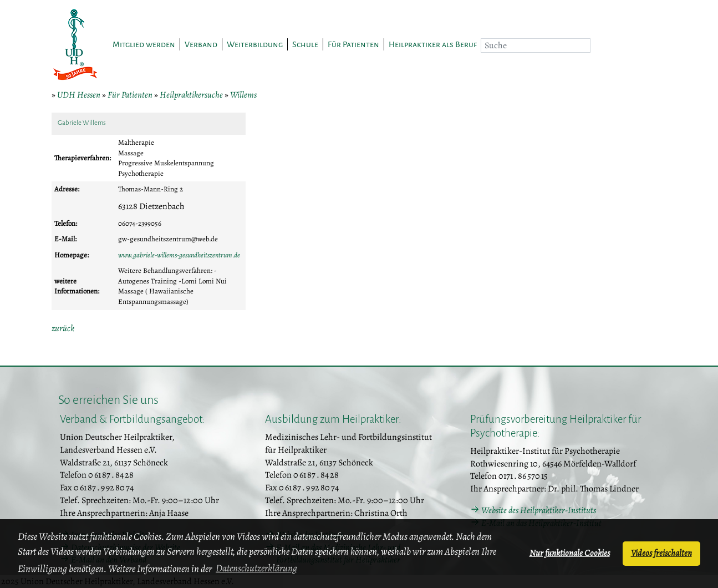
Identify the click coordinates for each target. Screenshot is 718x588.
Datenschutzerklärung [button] (256, 568)
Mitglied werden (144, 44)
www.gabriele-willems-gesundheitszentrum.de (179, 255)
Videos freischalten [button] (661, 553)
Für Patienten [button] (353, 44)
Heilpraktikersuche (191, 95)
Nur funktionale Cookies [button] (570, 553)
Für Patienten (130, 95)
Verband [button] (201, 44)
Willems (243, 95)
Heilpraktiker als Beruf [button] (433, 44)
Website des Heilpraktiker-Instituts (539, 510)
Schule (305, 44)
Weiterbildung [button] (255, 44)
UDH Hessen (79, 95)
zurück (63, 328)
